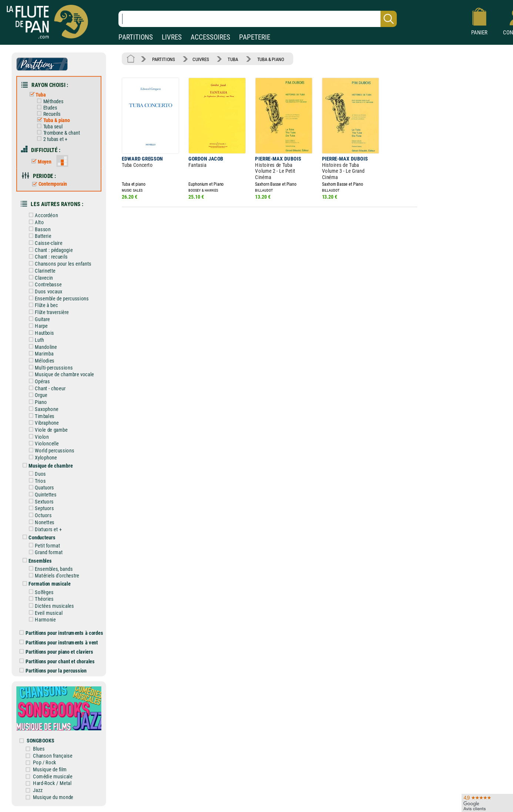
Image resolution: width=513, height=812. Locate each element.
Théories (40, 599)
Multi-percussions (49, 368)
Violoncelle (42, 444)
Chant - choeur (46, 388)
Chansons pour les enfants (59, 264)
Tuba (36, 95)
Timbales (40, 416)
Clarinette (41, 271)
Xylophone (41, 457)
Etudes (46, 108)
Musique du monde (53, 797)
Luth (35, 340)
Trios (36, 481)
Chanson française (53, 756)
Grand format (44, 552)
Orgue (37, 395)
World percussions (50, 450)
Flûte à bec (42, 305)
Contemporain (48, 184)
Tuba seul (48, 127)
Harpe (37, 326)
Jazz (38, 790)
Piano (36, 402)
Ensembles (36, 561)
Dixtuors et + (44, 529)
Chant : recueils (47, 257)
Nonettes (40, 522)
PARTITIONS (136, 37)
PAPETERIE (255, 37)
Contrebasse (44, 285)
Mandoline (41, 347)
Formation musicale (45, 584)
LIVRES (172, 37)
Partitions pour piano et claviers (56, 652)
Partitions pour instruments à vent (59, 642)
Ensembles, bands (49, 569)
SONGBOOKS (40, 740)
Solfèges (40, 592)
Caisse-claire (44, 243)
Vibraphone (42, 423)
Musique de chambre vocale (60, 375)
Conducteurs (38, 537)
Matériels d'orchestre (53, 576)
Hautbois (40, 333)
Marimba (40, 354)
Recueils (47, 114)
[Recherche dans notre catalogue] (258, 19)
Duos (36, 474)
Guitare (38, 319)
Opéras (38, 381)
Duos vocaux (44, 291)
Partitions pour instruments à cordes (61, 633)
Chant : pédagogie (49, 250)
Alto (35, 222)
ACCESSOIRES (210, 37)
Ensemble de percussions (57, 298)
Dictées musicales (50, 606)
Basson (38, 229)
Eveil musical (44, 613)
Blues (39, 749)
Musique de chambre (46, 466)
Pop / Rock (45, 763)
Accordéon (42, 215)
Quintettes (41, 494)
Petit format (43, 545)
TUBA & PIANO (271, 59)
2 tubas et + (51, 139)
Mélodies (40, 360)
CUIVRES (201, 59)
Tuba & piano (52, 120)
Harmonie (41, 620)
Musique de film (50, 769)
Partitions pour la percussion (53, 671)
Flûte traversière (47, 312)
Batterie (39, 236)
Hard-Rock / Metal (52, 783)
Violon (37, 437)
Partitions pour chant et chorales (57, 661)
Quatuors (40, 488)
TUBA (233, 59)
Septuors (40, 508)
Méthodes (49, 101)
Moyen (40, 162)
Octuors (39, 515)
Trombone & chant (57, 133)
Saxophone (42, 409)
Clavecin (39, 278)
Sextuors (40, 501)
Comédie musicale (53, 776)
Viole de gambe (47, 430)
